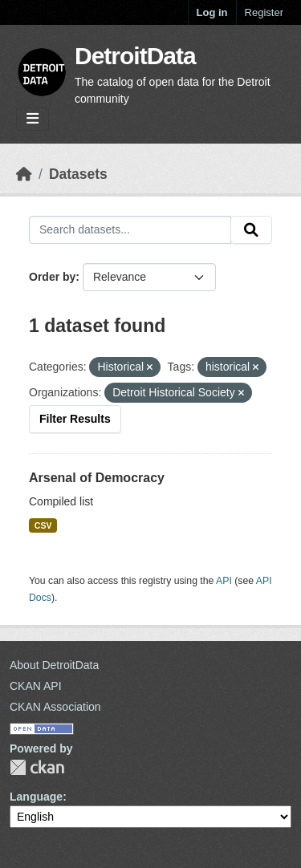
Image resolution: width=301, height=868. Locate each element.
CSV (43, 525)
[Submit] (251, 230)
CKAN (37, 767)
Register (264, 12)
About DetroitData (54, 665)
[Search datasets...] (130, 230)
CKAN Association (55, 707)
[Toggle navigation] (33, 119)
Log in (212, 12)
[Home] (24, 174)
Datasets (78, 174)
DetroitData (135, 56)
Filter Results (75, 419)
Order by (52, 277)
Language (36, 797)
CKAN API (36, 686)
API (224, 581)
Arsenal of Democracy (97, 478)
